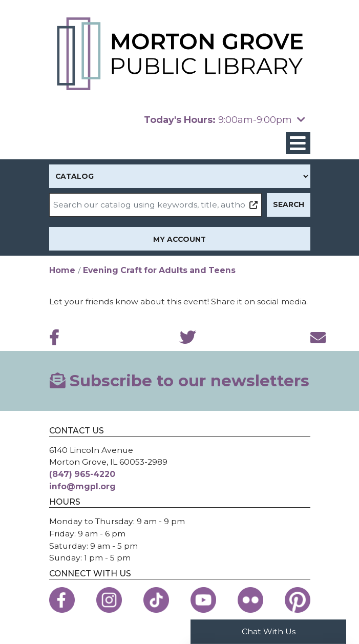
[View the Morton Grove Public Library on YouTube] (203, 600)
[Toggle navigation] (298, 143)
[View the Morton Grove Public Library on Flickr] (250, 600)
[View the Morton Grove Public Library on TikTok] (156, 600)
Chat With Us (269, 631)
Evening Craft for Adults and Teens (159, 270)
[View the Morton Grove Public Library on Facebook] (62, 600)
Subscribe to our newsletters (180, 381)
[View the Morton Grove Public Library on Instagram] (109, 600)
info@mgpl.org (82, 486)
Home (62, 270)
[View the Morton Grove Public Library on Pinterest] (298, 600)
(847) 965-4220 (82, 474)
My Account (179, 239)
